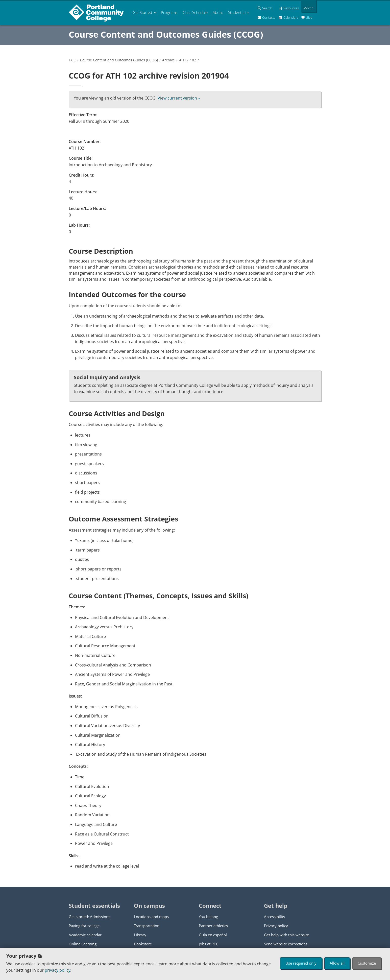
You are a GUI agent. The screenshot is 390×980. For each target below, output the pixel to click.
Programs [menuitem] (169, 12)
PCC (72, 60)
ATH (182, 60)
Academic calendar (85, 935)
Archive (168, 60)
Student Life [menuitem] (238, 12)
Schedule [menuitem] (195, 12)
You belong (208, 917)
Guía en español (213, 935)
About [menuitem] (218, 12)
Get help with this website (286, 935)
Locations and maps (151, 917)
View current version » (179, 98)
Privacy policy (276, 926)
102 (193, 60)
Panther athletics (213, 926)
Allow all (337, 963)
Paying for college (84, 926)
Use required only (301, 963)
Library (140, 935)
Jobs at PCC (209, 944)
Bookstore (143, 944)
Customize (367, 963)
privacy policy (57, 970)
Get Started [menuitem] (142, 12)
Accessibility (275, 917)
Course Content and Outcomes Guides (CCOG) (166, 34)
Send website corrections (286, 944)
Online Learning (83, 944)
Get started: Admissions (89, 917)
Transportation (147, 926)
